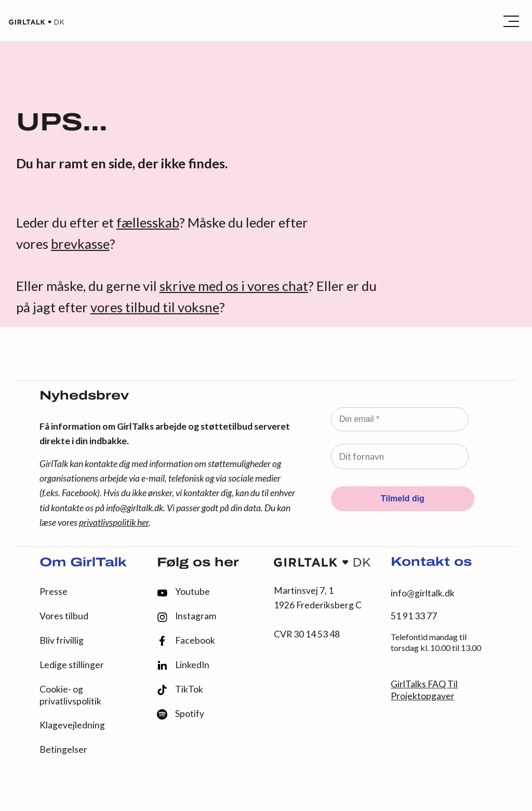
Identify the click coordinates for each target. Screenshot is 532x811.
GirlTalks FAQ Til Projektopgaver (424, 690)
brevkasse (80, 244)
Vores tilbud (64, 616)
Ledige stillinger (72, 665)
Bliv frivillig (62, 640)
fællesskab (148, 222)
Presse (54, 591)
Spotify (181, 714)
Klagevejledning (72, 725)
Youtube (183, 591)
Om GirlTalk (83, 563)
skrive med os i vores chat (234, 286)
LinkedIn (183, 665)
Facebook (186, 641)
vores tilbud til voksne (155, 307)
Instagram (187, 616)
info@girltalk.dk (135, 508)
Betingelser (63, 749)
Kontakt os (431, 563)
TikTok (180, 690)
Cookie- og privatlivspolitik (70, 695)
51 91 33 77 (414, 616)
